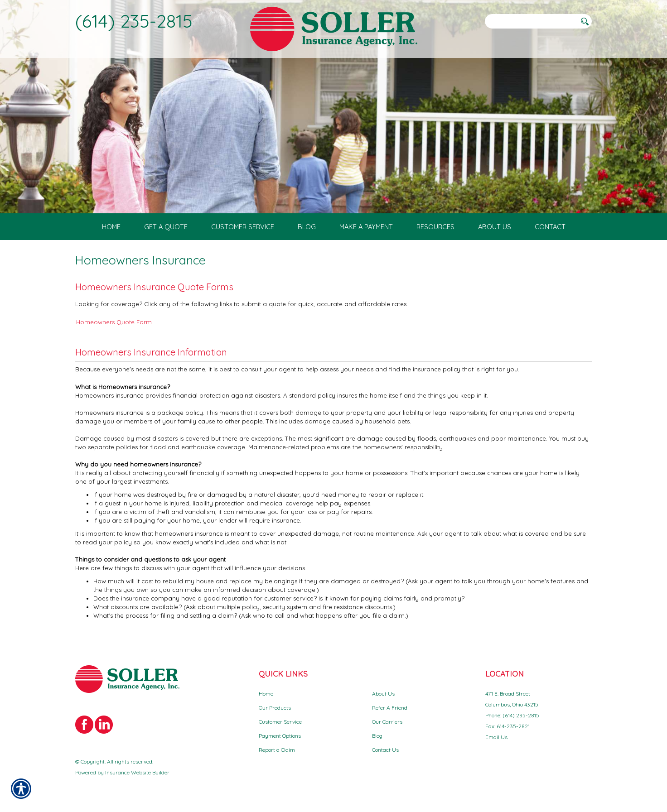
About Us (383, 694)
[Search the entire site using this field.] (531, 21)
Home (266, 694)
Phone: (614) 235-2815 (512, 715)
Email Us (496, 737)
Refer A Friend (390, 708)
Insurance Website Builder (137, 772)
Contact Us (385, 750)
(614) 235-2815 (134, 21)
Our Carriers (387, 722)
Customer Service (280, 722)
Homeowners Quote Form (114, 322)
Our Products (275, 708)
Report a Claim (277, 750)
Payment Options (280, 736)
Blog (377, 736)
